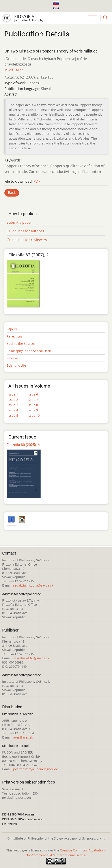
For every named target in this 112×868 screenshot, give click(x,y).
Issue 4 (13, 410)
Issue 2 (13, 400)
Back (12, 193)
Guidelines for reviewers (27, 240)
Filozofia (24, 17)
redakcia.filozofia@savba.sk (33, 585)
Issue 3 (13, 405)
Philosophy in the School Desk (29, 351)
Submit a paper (19, 222)
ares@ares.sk (23, 737)
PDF (37, 181)
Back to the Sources (21, 344)
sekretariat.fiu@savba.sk (31, 658)
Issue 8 (33, 405)
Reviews (13, 358)
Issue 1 (13, 394)
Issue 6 (33, 394)
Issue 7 (33, 400)
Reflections (15, 336)
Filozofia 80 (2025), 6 (23, 445)
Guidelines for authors (25, 231)
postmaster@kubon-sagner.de (36, 769)
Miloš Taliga (14, 70)
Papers (12, 329)
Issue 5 (13, 415)
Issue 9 (33, 410)
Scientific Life (16, 365)
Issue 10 (34, 415)
